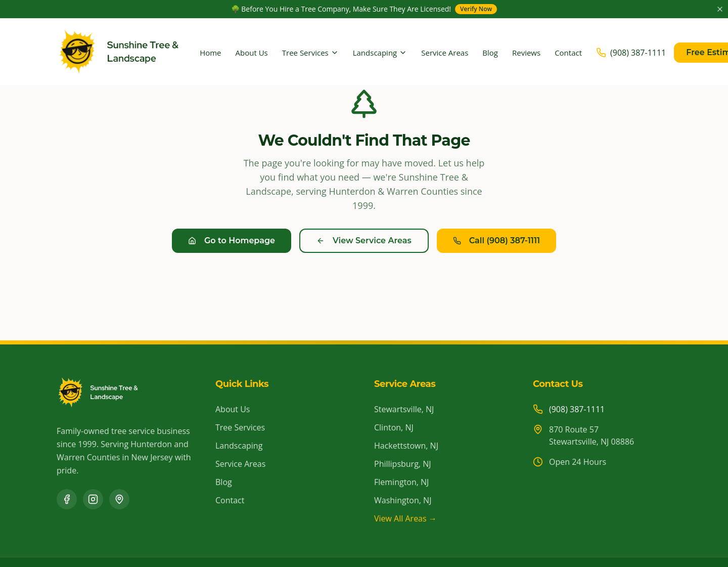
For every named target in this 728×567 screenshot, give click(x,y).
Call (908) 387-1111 (496, 241)
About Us (252, 53)
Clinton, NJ (394, 427)
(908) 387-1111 (577, 409)
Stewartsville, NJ (404, 409)
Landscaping (380, 53)
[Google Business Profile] (119, 499)
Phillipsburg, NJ (402, 464)
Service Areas (445, 53)
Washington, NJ (403, 500)
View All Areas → (405, 518)
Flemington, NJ (401, 482)
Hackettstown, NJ (406, 446)
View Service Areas (364, 241)
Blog (490, 53)
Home (210, 53)
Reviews (526, 53)
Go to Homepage (232, 241)
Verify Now (476, 9)
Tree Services (310, 53)
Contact (568, 53)
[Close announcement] (720, 9)
